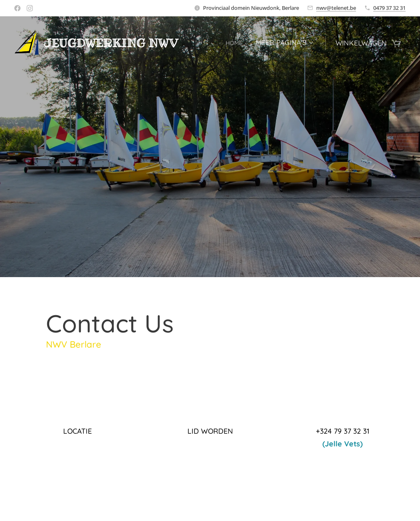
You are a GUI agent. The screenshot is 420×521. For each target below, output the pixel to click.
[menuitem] (235, 43)
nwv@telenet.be (336, 8)
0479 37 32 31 (389, 8)
